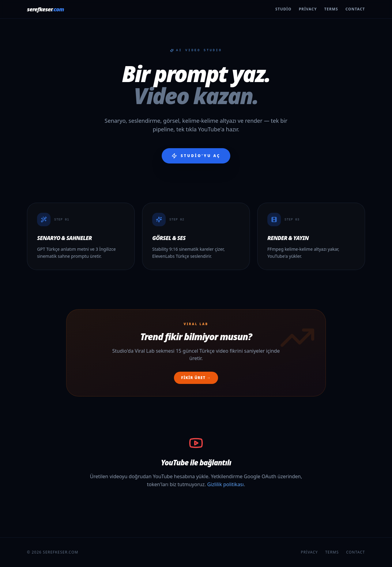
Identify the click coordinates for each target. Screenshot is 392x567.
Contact (355, 9)
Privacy (308, 9)
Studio (283, 9)
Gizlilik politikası (225, 484)
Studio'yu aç (196, 156)
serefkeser (45, 9)
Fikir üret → (196, 378)
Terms (331, 9)
